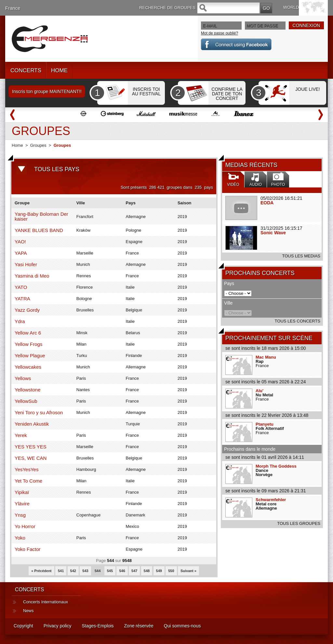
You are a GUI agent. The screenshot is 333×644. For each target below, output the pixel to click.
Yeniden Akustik (32, 424)
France (13, 8)
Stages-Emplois (98, 626)
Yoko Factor (28, 549)
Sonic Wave (273, 233)
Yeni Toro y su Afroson (39, 412)
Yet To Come (28, 481)
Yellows (23, 378)
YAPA (21, 253)
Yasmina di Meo (32, 276)
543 (85, 571)
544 (98, 571)
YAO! (20, 242)
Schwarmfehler (271, 500)
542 (73, 571)
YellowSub (26, 401)
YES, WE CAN (31, 458)
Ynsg (20, 515)
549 (159, 571)
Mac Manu (266, 357)
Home (17, 145)
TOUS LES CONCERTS (298, 321)
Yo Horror (25, 526)
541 (61, 571)
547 (134, 571)
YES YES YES (31, 447)
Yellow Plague (30, 356)
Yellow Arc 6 (28, 333)
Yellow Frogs (28, 344)
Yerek (21, 435)
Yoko (20, 538)
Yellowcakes (28, 367)
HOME (59, 70)
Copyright (23, 626)
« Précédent (41, 571)
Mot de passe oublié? (220, 33)
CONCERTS (26, 70)
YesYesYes (27, 469)
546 (122, 571)
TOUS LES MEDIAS (301, 256)
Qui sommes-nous (182, 626)
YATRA (22, 299)
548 (147, 571)
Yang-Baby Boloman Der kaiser (41, 216)
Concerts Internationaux (46, 602)
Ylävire (22, 504)
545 (110, 571)
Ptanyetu (265, 424)
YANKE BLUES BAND (39, 230)
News (28, 611)
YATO (21, 287)
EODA (267, 203)
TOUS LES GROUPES (299, 523)
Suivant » (188, 571)
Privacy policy (58, 626)
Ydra (20, 321)
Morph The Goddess (276, 466)
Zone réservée (139, 626)
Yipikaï (22, 492)
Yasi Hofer (26, 264)
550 (171, 571)
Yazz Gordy (27, 310)
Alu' (260, 391)
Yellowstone (28, 390)
